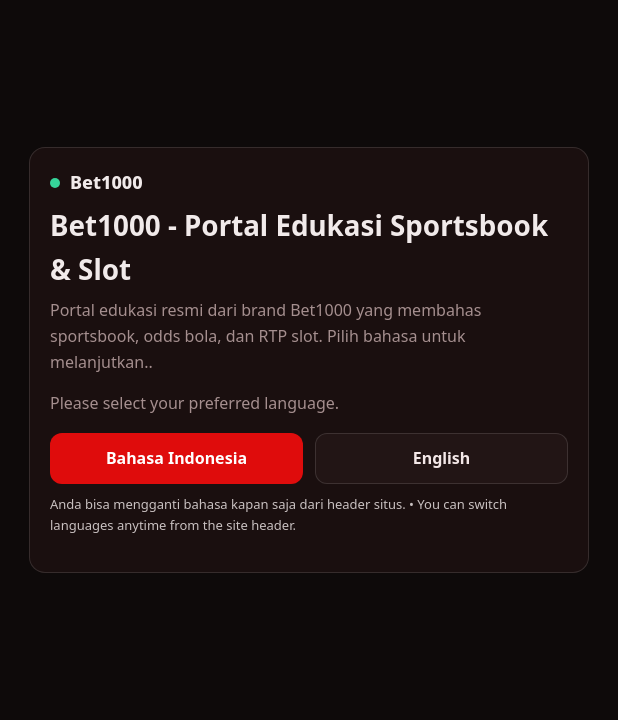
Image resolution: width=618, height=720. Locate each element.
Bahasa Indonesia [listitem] (176, 458)
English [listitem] (441, 458)
